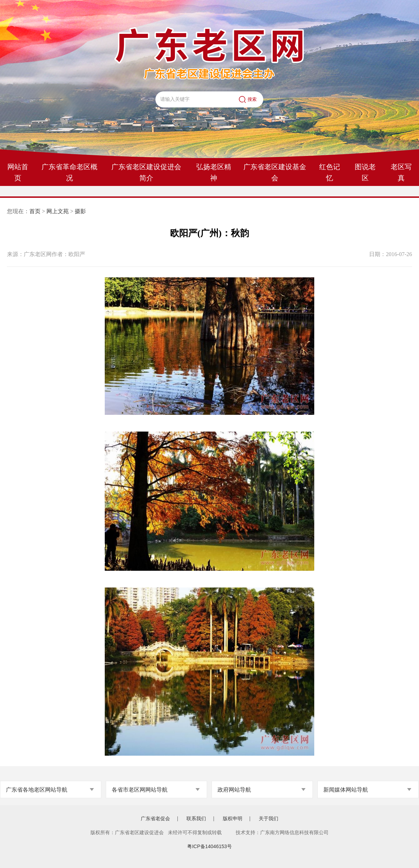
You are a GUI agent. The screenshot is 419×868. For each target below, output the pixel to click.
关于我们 (269, 818)
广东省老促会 (155, 818)
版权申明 (233, 818)
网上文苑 (58, 211)
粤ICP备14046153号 (209, 846)
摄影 (80, 211)
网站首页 (18, 172)
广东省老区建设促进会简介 (146, 172)
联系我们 (196, 818)
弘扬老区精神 (214, 172)
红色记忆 (330, 172)
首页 (35, 211)
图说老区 (365, 172)
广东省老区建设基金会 (275, 172)
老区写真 (401, 172)
